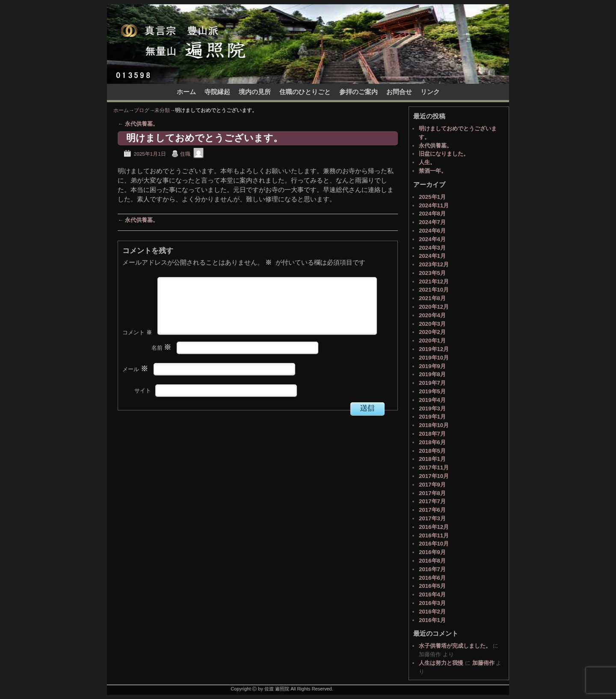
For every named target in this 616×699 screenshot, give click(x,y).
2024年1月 (432, 256)
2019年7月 (432, 383)
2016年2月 (432, 612)
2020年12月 (434, 307)
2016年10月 (434, 544)
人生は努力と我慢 (441, 663)
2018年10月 (434, 425)
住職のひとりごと (305, 92)
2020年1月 (432, 341)
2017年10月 (434, 476)
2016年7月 (432, 569)
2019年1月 (432, 417)
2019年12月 (434, 349)
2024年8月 (432, 214)
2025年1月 (432, 197)
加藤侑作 (483, 663)
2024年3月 (432, 248)
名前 (162, 361)
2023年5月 (432, 273)
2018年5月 (432, 451)
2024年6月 (432, 231)
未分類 (162, 110)
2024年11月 (434, 205)
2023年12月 (434, 264)
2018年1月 (432, 459)
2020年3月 (432, 324)
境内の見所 (255, 92)
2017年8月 (432, 493)
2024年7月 (432, 222)
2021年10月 (434, 290)
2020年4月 (432, 315)
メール (136, 383)
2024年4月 (432, 239)
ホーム (186, 92)
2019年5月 (432, 391)
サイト (143, 404)
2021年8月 (432, 298)
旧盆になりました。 (444, 154)
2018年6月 (432, 442)
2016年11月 (434, 535)
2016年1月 (432, 620)
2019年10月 (434, 358)
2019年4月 (432, 400)
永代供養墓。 (138, 124)
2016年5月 (432, 586)
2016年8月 (432, 561)
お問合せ (399, 92)
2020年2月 (432, 332)
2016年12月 (434, 527)
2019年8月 (432, 374)
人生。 (427, 162)
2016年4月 (432, 594)
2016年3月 (432, 603)
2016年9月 (432, 552)
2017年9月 (432, 485)
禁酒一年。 (433, 171)
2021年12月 (434, 282)
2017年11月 (434, 467)
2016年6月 (432, 578)
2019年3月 (432, 408)
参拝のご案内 (358, 92)
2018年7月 (432, 434)
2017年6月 (432, 510)
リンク (430, 92)
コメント (138, 346)
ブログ (142, 110)
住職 (185, 154)
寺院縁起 (217, 92)
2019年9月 (432, 366)
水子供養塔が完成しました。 (455, 646)
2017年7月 (432, 501)
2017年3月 (432, 518)
